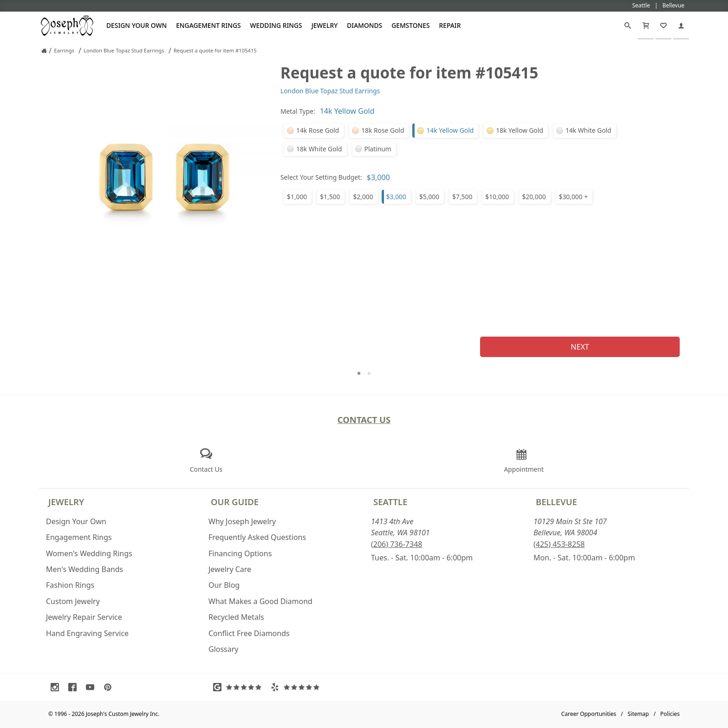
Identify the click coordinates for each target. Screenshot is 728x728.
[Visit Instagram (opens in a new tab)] (57, 687)
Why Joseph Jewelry (242, 521)
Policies (670, 714)
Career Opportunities (589, 714)
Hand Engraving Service (87, 633)
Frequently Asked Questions (257, 537)
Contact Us (364, 419)
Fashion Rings (70, 585)
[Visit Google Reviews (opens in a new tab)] (240, 687)
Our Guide (235, 502)
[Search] (628, 26)
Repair (450, 25)
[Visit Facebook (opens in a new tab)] (75, 687)
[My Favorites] (663, 26)
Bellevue (556, 502)
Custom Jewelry (73, 601)
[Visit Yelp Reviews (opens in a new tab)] (297, 687)
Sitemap (638, 714)
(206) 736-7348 (396, 544)
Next (580, 347)
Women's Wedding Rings (89, 553)
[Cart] (646, 26)
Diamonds (364, 25)
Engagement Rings (208, 25)
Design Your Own (136, 25)
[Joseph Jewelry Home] (44, 51)
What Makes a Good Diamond (260, 601)
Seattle (390, 502)
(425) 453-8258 (559, 544)
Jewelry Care (230, 569)
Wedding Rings (276, 25)
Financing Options (240, 553)
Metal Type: (298, 111)
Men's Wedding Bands (84, 569)
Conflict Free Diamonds (249, 633)
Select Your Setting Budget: (321, 177)
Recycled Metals (236, 617)
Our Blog (224, 585)
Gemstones (410, 25)
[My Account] (681, 26)
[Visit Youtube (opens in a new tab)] (92, 687)
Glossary (224, 649)
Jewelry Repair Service (84, 617)
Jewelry (325, 25)
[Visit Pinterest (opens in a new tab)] (110, 687)
